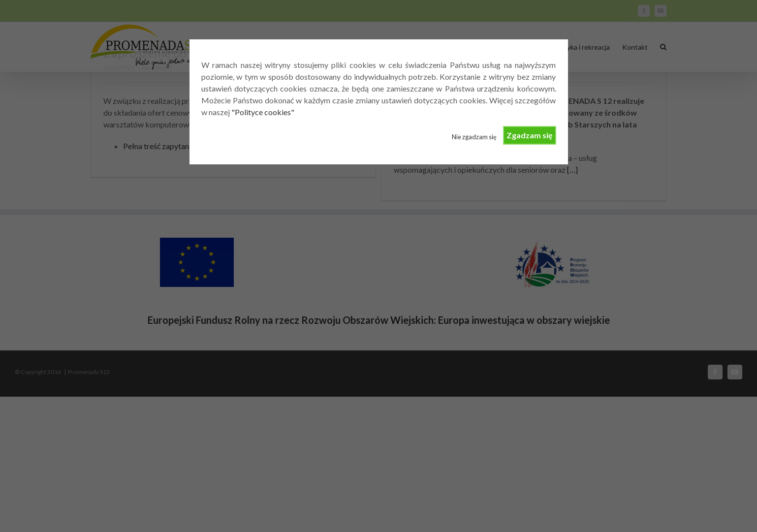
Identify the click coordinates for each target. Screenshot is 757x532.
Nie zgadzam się (474, 137)
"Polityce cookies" (263, 112)
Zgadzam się (530, 135)
